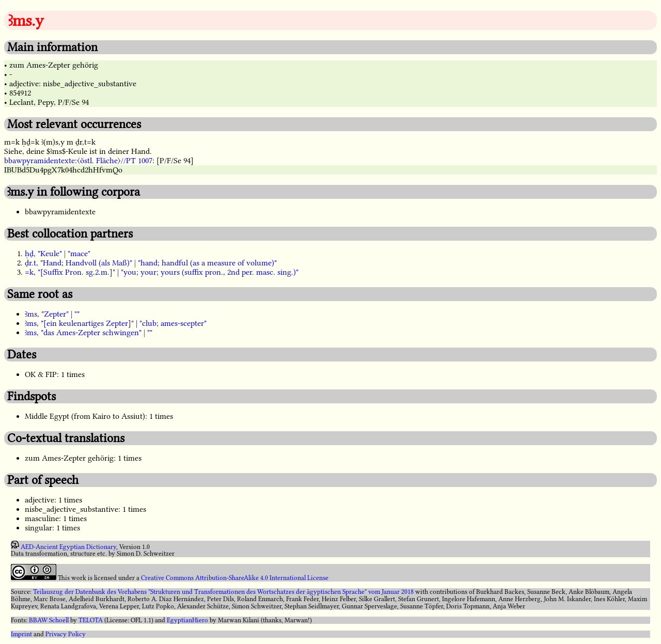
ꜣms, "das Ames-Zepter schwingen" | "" (89, 333)
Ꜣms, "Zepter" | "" (52, 314)
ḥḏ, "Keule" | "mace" (58, 254)
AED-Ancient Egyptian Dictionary (68, 546)
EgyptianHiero (187, 620)
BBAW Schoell (49, 620)
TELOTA (91, 620)
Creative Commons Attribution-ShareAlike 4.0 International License (235, 578)
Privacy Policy (66, 634)
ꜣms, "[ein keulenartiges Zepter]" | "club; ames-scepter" (116, 323)
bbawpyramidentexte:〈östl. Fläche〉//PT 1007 (78, 161)
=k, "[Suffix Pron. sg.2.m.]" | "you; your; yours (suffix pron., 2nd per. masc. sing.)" (162, 272)
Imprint (21, 634)
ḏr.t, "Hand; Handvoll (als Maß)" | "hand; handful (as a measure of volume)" (151, 263)
